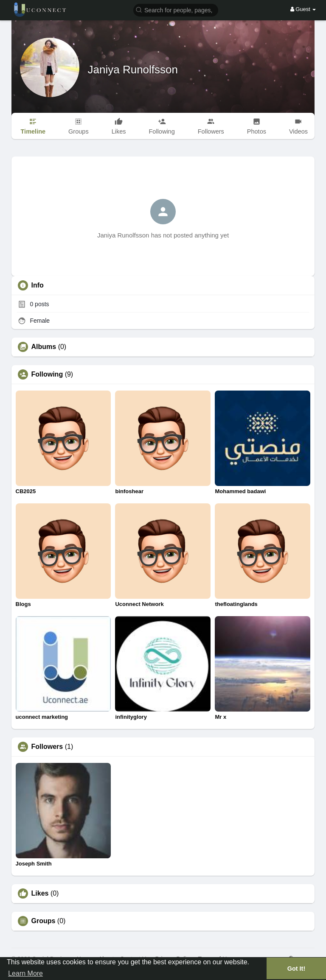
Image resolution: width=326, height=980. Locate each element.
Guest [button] (303, 9)
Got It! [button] (296, 969)
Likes (40, 893)
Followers (47, 747)
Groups (44, 921)
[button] (176, 10)
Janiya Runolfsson (133, 70)
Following (47, 374)
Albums (44, 347)
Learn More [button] (25, 973)
